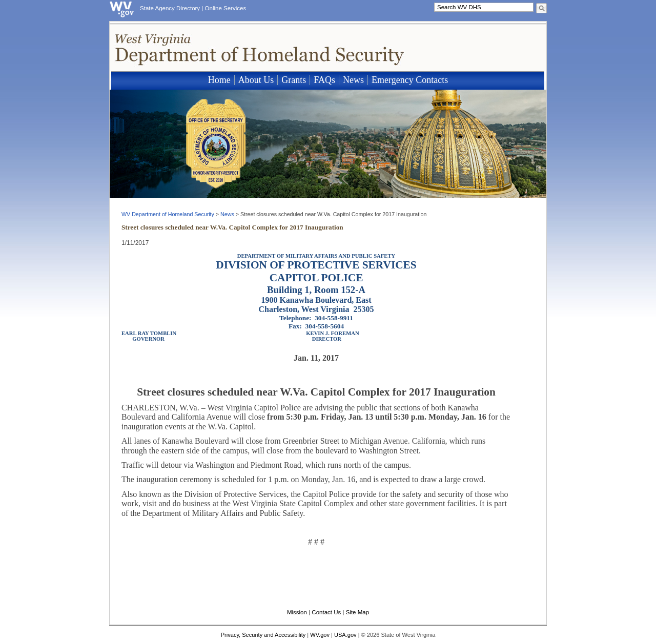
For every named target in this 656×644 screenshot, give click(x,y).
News (353, 80)
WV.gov (320, 635)
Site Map (357, 612)
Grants (294, 80)
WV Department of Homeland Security (168, 214)
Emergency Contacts (410, 80)
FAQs (324, 80)
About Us (256, 80)
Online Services (226, 8)
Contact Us (326, 612)
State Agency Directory (170, 8)
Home (219, 80)
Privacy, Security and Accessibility (263, 635)
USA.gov (345, 635)
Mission (297, 612)
